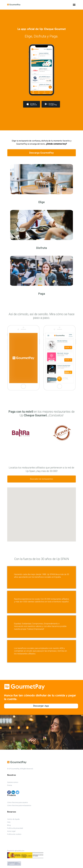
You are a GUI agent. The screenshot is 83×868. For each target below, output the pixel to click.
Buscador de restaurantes (41, 479)
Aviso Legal (11, 831)
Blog (9, 825)
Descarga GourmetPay (41, 153)
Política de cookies (14, 834)
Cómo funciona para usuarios (18, 803)
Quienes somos (13, 782)
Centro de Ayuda (13, 819)
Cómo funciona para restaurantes (19, 806)
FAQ (9, 822)
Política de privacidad (15, 828)
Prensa (10, 785)
